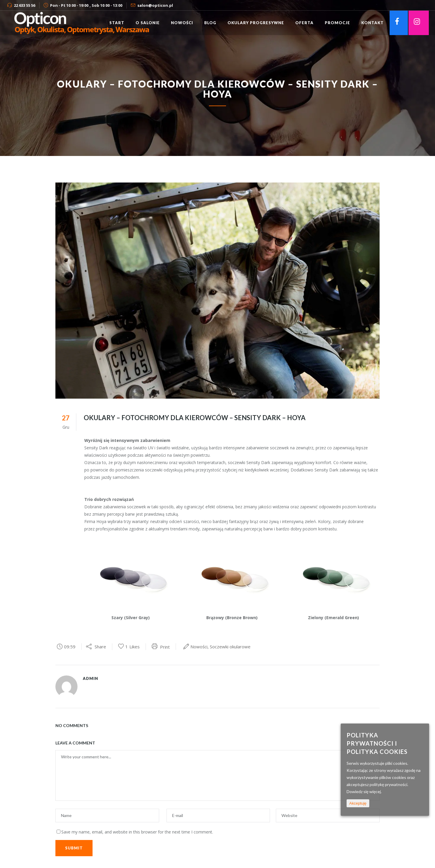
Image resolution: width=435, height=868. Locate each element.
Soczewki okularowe (230, 647)
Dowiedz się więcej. (364, 791)
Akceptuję (358, 803)
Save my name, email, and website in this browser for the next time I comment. (137, 832)
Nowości (199, 647)
